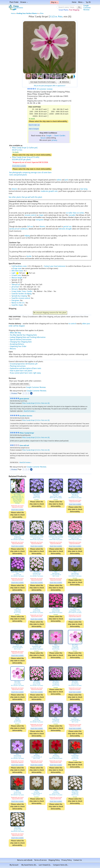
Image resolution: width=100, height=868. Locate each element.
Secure (43, 138)
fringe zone (17, 269)
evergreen (40, 220)
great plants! (24, 399)
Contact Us (78, 860)
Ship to (54, 2)
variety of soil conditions (19, 229)
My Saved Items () (29, 865)
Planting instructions (18, 366)
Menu (81, 2)
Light (13, 273)
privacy (54, 140)
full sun (30, 227)
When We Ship (15, 333)
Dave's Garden (60, 136)
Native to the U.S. (18, 303)
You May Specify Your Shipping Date (23, 335)
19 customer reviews (40, 89)
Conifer (30, 291)
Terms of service (40, 860)
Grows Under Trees (19, 291)
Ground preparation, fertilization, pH (24, 364)
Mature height (17, 278)
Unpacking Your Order (18, 346)
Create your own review (20, 384)
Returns (13, 349)
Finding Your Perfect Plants (27, 13)
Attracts (15, 289)
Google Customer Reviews (36, 387)
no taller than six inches (75, 213)
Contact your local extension (55, 266)
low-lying (84, 189)
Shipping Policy (54, 860)
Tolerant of (16, 285)
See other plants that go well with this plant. (26, 197)
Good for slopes (17, 305)
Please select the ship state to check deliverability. (48, 121)
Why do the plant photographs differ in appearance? (50, 86)
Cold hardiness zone (19, 266)
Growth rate (16, 275)
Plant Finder (14, 2)
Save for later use (34, 125)
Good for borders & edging (21, 294)
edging (27, 236)
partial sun (67, 227)
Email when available (19, 166)
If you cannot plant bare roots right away (25, 373)
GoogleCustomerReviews (87, 8)
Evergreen (15, 301)
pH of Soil (15, 287)
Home (74, 2)
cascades (72, 215)
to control (72, 324)
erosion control (30, 215)
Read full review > (30, 411)
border (29, 256)
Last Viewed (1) (45, 865)
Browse (24, 2)
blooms (15, 189)
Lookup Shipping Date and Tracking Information (28, 337)
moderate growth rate (49, 191)
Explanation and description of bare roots (26, 368)
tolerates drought (65, 229)
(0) (88, 2)
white (59, 180)
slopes (41, 215)
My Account (14, 865)
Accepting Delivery (17, 344)
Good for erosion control (21, 298)
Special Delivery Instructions (21, 340)
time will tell (24, 445)
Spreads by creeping (19, 296)
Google (49, 136)
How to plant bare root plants (21, 371)
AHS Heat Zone (17, 271)
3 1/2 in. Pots (56, 17)
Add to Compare (34, 129)
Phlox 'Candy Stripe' (27, 433)
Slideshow (64, 82)
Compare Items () (61, 865)
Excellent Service (26, 416)
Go (79, 7)
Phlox (42, 13)
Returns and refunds (25, 860)
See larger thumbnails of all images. (43, 82)
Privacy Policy (67, 860)
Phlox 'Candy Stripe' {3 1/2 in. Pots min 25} (36, 403)
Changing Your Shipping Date (21, 342)
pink (66, 180)
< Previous (14, 393)
